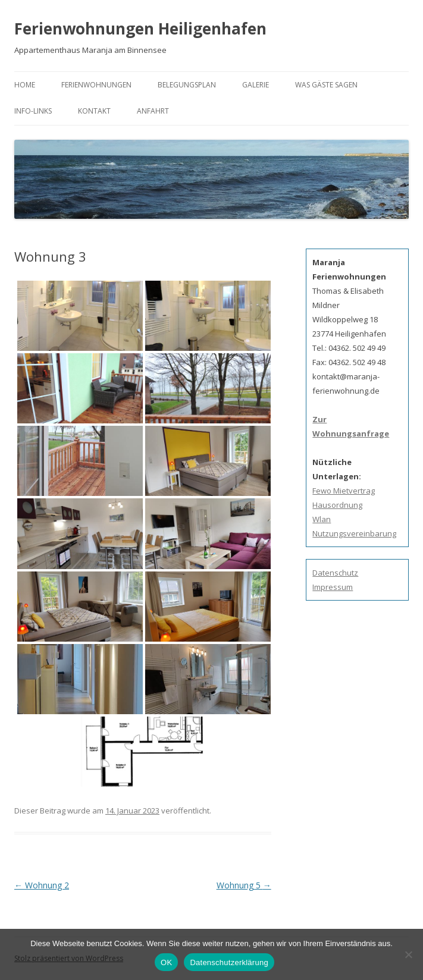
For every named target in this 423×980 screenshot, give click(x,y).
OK (166, 962)
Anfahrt (153, 111)
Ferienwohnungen (96, 85)
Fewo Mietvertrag (344, 491)
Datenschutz (335, 573)
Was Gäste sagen (326, 85)
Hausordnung (337, 505)
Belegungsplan (187, 85)
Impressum (333, 587)
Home (25, 85)
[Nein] (408, 954)
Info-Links (33, 111)
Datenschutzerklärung (229, 962)
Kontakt (94, 111)
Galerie (256, 85)
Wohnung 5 (244, 885)
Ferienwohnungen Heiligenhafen (140, 29)
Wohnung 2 (42, 885)
